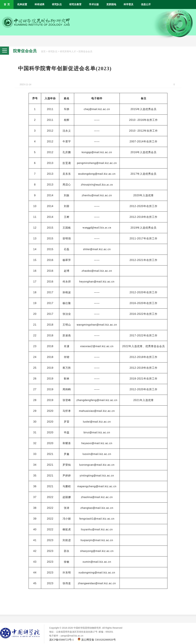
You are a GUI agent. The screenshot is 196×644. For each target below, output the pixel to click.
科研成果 (40, 4)
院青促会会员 (85, 52)
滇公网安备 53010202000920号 (97, 640)
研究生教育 (75, 4)
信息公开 (146, 4)
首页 (43, 52)
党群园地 (111, 4)
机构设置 (22, 4)
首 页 (7, 4)
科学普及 (129, 4)
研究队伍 (57, 4)
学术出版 (94, 4)
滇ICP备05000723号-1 (61, 640)
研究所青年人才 (68, 52)
